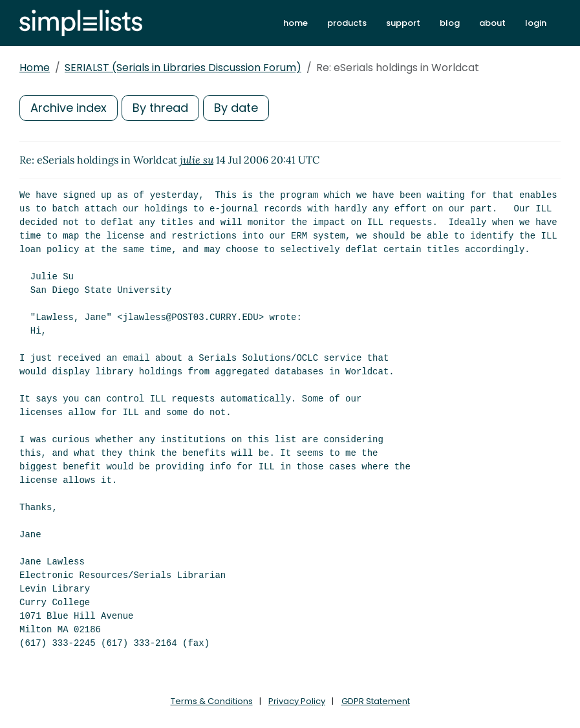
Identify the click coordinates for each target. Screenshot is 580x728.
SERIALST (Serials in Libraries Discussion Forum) (183, 68)
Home (35, 68)
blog (450, 23)
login (536, 23)
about (492, 23)
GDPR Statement (376, 701)
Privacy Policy (297, 701)
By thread (160, 108)
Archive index (69, 108)
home (295, 23)
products (347, 23)
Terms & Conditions (212, 701)
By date (236, 108)
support (403, 23)
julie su (197, 160)
